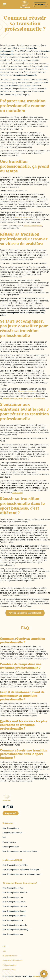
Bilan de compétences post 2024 (15, 865)
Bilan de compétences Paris (13, 888)
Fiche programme (9, 842)
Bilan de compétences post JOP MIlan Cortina (20, 851)
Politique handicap (9, 965)
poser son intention (22, 217)
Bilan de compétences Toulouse (15, 906)
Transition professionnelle (12, 833)
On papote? (11, 813)
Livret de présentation (11, 847)
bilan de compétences (27, 391)
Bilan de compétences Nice (13, 934)
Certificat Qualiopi (9, 970)
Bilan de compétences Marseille (15, 925)
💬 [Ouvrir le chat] (44, 974)
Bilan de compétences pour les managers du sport (21, 874)
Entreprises (40, 5)
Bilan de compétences (11, 828)
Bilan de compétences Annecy (14, 916)
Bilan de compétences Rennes (14, 911)
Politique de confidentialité (12, 960)
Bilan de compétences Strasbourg (15, 930)
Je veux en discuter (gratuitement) (25, 613)
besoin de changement (33, 226)
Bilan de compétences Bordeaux (15, 893)
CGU (4, 947)
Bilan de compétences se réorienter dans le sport (21, 870)
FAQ (4, 837)
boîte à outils (17, 493)
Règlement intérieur (10, 956)
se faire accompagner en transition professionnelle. (24, 398)
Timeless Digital (39, 976)
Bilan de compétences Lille (13, 920)
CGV (4, 951)
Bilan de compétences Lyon (13, 897)
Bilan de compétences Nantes (14, 902)
